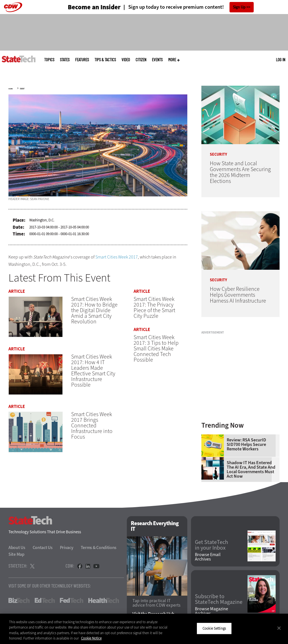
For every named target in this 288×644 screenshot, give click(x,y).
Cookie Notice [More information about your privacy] (91, 638)
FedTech (72, 600)
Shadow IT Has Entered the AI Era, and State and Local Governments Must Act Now (251, 470)
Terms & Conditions (99, 547)
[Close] (279, 628)
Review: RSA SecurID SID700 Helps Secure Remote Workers (246, 445)
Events (157, 60)
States (65, 60)
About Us (17, 547)
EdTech (45, 600)
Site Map (16, 554)
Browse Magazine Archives (211, 611)
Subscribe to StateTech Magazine (219, 599)
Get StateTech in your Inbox (211, 545)
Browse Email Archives (208, 557)
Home (11, 89)
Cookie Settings (214, 628)
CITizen (141, 60)
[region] (144, 629)
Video (126, 60)
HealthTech (104, 600)
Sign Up (239, 7)
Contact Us (43, 547)
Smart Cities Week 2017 (117, 257)
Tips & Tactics (105, 60)
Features (82, 60)
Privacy (67, 547)
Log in (281, 60)
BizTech (19, 600)
